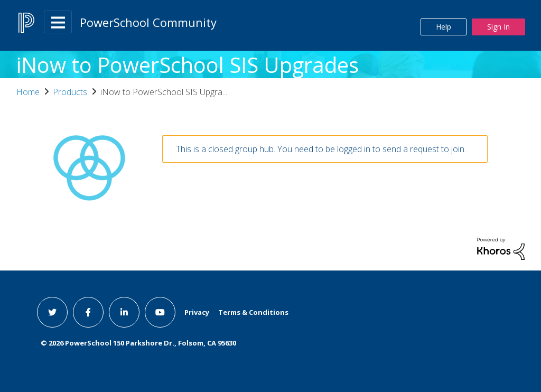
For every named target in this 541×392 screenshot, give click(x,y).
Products (70, 92)
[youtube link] (160, 312)
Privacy (197, 312)
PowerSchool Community (148, 22)
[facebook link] (88, 312)
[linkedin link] (124, 312)
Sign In (498, 27)
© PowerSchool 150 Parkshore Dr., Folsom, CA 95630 (138, 343)
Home (28, 92)
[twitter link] (52, 312)
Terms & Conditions (253, 312)
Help (444, 27)
